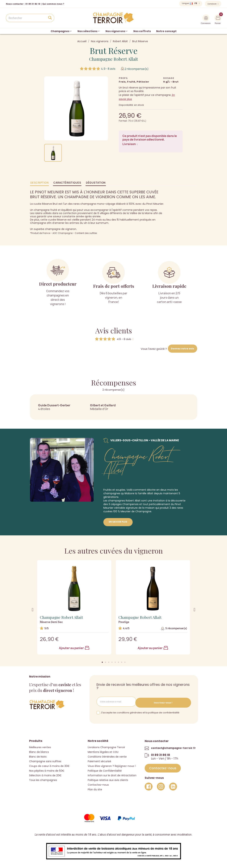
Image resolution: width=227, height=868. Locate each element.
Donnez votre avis (183, 349)
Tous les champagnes (43, 779)
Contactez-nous (98, 783)
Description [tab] (40, 183)
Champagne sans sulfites (45, 760)
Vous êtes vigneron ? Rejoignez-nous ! (112, 765)
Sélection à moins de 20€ (45, 774)
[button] (102, 662)
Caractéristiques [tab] (67, 183)
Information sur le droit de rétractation (112, 774)
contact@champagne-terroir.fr (173, 747)
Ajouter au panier (74, 648)
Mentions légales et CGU (103, 751)
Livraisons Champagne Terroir (106, 746)
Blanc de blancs (39, 751)
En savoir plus (118, 522)
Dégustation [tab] (96, 183)
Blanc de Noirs (38, 755)
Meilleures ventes (40, 746)
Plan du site (95, 788)
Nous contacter (15, 4)
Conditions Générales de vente (107, 755)
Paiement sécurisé (99, 760)
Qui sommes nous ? (53, 4)
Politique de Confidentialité (105, 769)
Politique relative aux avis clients (108, 779)
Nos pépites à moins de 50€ (47, 769)
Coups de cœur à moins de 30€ (49, 765)
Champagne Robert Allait (113, 59)
